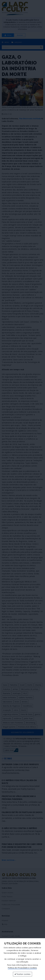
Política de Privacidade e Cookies (22, 968)
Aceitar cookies (22, 974)
